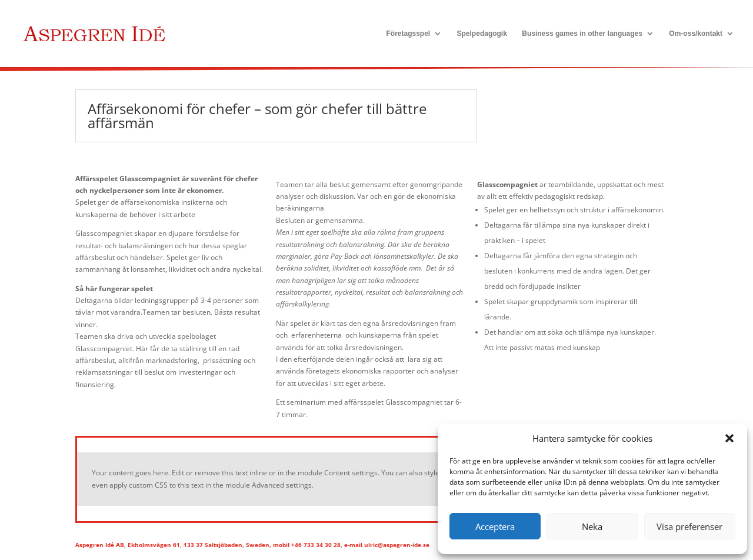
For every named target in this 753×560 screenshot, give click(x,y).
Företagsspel (408, 34)
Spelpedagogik (482, 34)
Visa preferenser (689, 526)
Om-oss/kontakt (696, 34)
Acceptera (495, 526)
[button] (729, 438)
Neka (592, 526)
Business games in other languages (582, 34)
